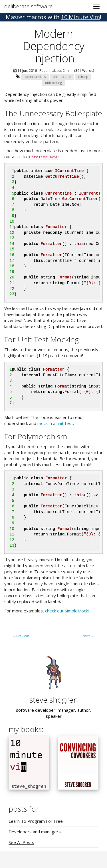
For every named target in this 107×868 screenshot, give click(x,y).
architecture (62, 77)
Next (88, 636)
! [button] (53, 17)
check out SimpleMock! (67, 611)
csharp (83, 77)
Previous (21, 636)
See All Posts (21, 842)
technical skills (35, 77)
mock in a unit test (55, 423)
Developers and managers (35, 832)
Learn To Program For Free (36, 821)
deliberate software (28, 6)
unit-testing (53, 83)
